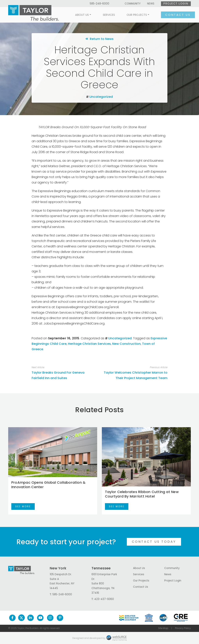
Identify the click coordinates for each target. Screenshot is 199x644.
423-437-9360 (104, 599)
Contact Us (174, 15)
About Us (78, 15)
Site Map (163, 628)
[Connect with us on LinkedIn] (31, 618)
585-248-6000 (99, 4)
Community (133, 4)
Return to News (99, 39)
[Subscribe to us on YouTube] (40, 618)
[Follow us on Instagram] (50, 618)
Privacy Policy (183, 628)
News (151, 4)
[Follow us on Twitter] (21, 618)
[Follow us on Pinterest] (60, 618)
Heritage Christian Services (89, 344)
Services (105, 15)
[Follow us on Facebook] (12, 618)
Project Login (176, 4)
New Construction (126, 344)
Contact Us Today (154, 542)
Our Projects (133, 15)
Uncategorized (101, 97)
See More (23, 506)
